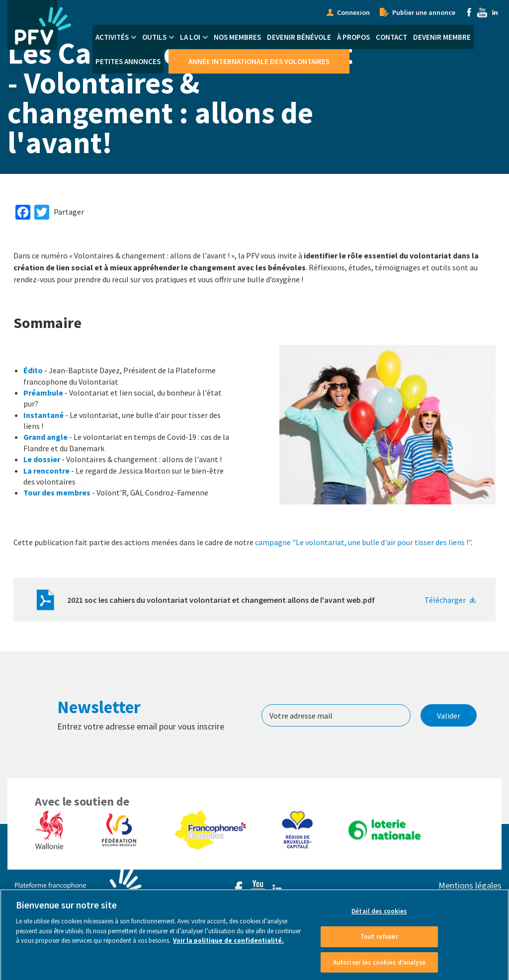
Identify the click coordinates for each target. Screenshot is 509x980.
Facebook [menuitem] (469, 12)
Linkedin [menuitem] (495, 12)
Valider (449, 716)
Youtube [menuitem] (482, 12)
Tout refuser (379, 946)
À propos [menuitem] (353, 37)
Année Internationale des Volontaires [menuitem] (259, 61)
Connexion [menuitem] (353, 12)
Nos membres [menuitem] (237, 37)
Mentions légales (470, 885)
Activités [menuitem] (112, 37)
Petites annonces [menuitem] (128, 61)
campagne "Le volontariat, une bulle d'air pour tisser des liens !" (363, 542)
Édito (33, 370)
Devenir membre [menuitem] (442, 37)
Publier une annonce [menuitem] (424, 12)
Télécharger (445, 600)
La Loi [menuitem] (190, 37)
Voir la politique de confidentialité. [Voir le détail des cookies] (228, 950)
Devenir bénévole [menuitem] (299, 37)
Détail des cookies (379, 921)
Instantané (43, 415)
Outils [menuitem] (154, 37)
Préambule (43, 393)
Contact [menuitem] (391, 37)
